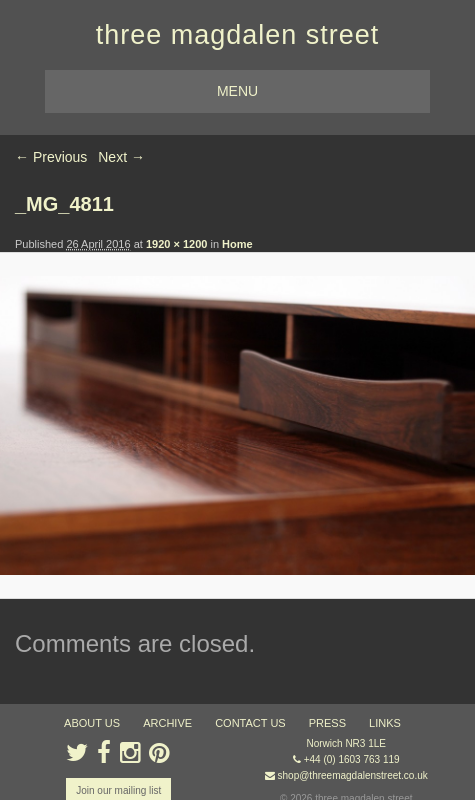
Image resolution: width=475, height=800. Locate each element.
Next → (121, 157)
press (327, 723)
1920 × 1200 (176, 244)
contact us (250, 723)
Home (237, 244)
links (385, 723)
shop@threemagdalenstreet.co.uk (353, 775)
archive (167, 723)
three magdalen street (238, 35)
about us (92, 723)
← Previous (51, 157)
